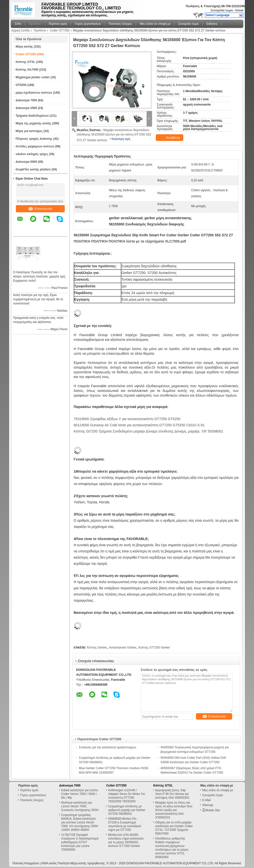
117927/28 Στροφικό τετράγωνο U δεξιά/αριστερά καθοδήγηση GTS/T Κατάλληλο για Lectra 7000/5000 (80, 842)
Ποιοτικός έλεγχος (120, 24)
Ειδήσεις (212, 24)
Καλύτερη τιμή (121, 139)
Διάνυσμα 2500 (26, 108)
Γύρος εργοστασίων (88, 24)
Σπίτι (18, 24)
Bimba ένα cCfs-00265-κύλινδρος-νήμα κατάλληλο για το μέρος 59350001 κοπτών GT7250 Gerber (126, 840)
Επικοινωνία (40, 209)
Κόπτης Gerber (97, 648)
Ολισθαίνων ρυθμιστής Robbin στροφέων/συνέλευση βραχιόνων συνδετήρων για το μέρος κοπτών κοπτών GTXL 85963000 (172, 848)
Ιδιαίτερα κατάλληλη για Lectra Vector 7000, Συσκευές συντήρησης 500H (80, 806)
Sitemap (208, 805)
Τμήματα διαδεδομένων (32, 116)
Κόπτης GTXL (25, 62)
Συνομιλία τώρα (222, 10)
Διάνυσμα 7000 (26, 100)
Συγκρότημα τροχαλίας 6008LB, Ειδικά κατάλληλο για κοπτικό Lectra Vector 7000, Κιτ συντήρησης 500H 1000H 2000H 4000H (80, 822)
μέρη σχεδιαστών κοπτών (34, 93)
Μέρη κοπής (24, 47)
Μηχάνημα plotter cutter (33, 77)
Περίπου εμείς (58, 24)
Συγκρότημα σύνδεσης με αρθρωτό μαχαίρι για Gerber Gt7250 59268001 (127, 810)
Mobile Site (211, 810)
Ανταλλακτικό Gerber (123, 648)
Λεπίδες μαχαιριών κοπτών (35, 146)
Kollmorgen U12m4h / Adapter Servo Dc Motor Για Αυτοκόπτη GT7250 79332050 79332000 (127, 796)
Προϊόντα (35, 24)
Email (239, 10)
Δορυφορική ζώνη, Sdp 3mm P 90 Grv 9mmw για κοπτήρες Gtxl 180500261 (172, 794)
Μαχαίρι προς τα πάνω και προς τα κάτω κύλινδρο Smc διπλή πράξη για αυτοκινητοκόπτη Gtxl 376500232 (174, 810)
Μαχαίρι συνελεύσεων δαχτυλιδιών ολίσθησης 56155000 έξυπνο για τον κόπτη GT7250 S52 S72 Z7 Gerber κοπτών (114, 135)
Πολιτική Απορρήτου (26, 863)
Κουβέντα (170, 138)
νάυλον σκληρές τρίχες (32, 154)
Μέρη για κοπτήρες (29, 131)
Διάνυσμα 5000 (26, 162)
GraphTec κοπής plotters (33, 169)
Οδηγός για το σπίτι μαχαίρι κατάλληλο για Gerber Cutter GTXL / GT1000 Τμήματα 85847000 (174, 828)
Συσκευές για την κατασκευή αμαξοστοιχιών (108, 747)
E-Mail (206, 800)
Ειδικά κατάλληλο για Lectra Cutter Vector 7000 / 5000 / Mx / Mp (79, 794)
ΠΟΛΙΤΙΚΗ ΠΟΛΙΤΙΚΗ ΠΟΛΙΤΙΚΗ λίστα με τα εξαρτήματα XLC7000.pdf (130, 241)
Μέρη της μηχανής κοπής (33, 123)
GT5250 (21, 85)
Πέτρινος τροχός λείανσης (34, 139)
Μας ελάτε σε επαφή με (155, 24)
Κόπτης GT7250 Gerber (154, 648)
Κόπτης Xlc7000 (27, 70)
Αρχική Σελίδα (20, 30)
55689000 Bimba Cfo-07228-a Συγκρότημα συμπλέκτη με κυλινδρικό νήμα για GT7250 (125, 824)
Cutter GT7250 (60, 30)
